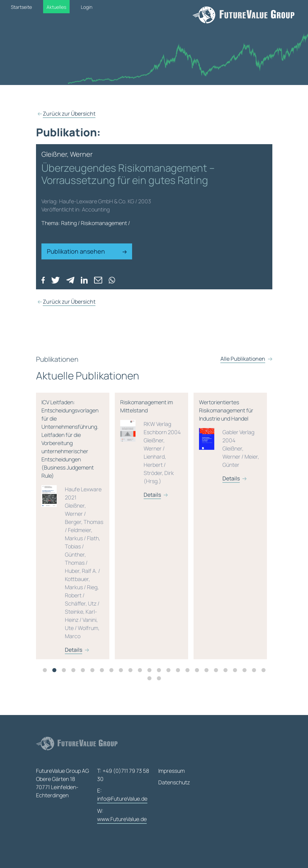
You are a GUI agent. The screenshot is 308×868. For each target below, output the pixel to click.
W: (122, 815)
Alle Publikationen (243, 387)
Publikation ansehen (87, 251)
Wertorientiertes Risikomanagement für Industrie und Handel (230, 455)
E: (122, 795)
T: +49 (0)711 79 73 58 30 (123, 775)
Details (74, 664)
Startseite (21, 7)
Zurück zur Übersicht (69, 114)
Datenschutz (174, 782)
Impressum (171, 771)
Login (87, 7)
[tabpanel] (75, 540)
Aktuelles (56, 7)
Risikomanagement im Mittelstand (151, 463)
